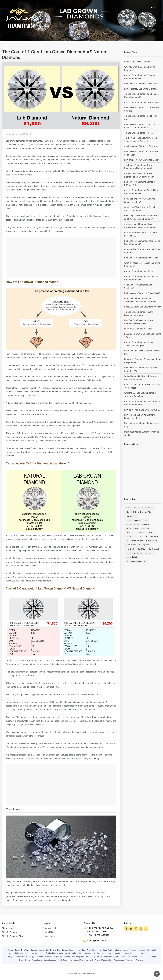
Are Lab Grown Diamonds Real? (139, 133)
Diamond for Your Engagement (137, 524)
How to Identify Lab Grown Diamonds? (142, 89)
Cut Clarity (149, 553)
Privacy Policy (49, 936)
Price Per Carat (131, 537)
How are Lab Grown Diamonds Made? (142, 160)
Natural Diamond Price (149, 537)
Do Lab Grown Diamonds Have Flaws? (142, 258)
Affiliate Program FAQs (12, 936)
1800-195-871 (94, 935)
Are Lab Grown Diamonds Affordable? (142, 102)
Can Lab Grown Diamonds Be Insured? (142, 146)
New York (25, 950)
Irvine (78, 950)
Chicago (34, 950)
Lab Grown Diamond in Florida (138, 329)
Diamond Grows (132, 528)
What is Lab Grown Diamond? (138, 62)
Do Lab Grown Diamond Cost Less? (140, 84)
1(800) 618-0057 (95, 928)
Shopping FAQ (49, 928)
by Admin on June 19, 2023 (18, 134)
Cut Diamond (154, 549)
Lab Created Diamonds (134, 541)
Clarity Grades (152, 541)
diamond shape (131, 516)
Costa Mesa (97, 950)
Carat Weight (131, 545)
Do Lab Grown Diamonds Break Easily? (142, 293)
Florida (10, 950)
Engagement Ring (145, 533)
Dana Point (108, 950)
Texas (17, 950)
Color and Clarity (132, 557)
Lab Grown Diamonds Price (136, 561)
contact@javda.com (97, 941)
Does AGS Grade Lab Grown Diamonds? (142, 307)
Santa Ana (86, 950)
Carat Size (142, 549)
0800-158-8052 (94, 931)
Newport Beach (68, 950)
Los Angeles (44, 950)
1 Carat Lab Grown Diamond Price (139, 512)
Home (154, 7)
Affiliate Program (10, 932)
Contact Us (48, 932)
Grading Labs (144, 545)
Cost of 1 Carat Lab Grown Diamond (139, 508)
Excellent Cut (131, 533)
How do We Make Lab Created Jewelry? (142, 410)
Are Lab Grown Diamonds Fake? (139, 271)
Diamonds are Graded (134, 553)
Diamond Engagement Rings (136, 520)
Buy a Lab (145, 528)
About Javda (8, 928)
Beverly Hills (55, 950)
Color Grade (130, 549)
